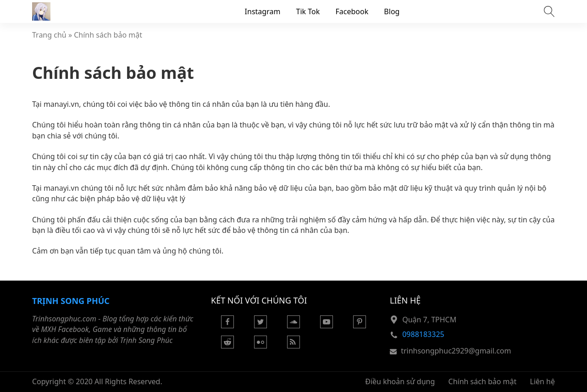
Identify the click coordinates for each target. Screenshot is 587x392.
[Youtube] (327, 326)
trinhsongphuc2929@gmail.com (456, 351)
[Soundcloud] (293, 326)
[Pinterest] (360, 326)
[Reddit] (227, 346)
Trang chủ (49, 35)
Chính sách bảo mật (108, 35)
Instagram (263, 11)
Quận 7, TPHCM (429, 320)
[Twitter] (260, 326)
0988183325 (423, 334)
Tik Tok (308, 11)
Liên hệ (543, 381)
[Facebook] (227, 326)
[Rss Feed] (293, 346)
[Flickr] (260, 346)
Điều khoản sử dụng (400, 381)
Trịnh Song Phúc (71, 301)
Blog (392, 11)
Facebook (352, 11)
